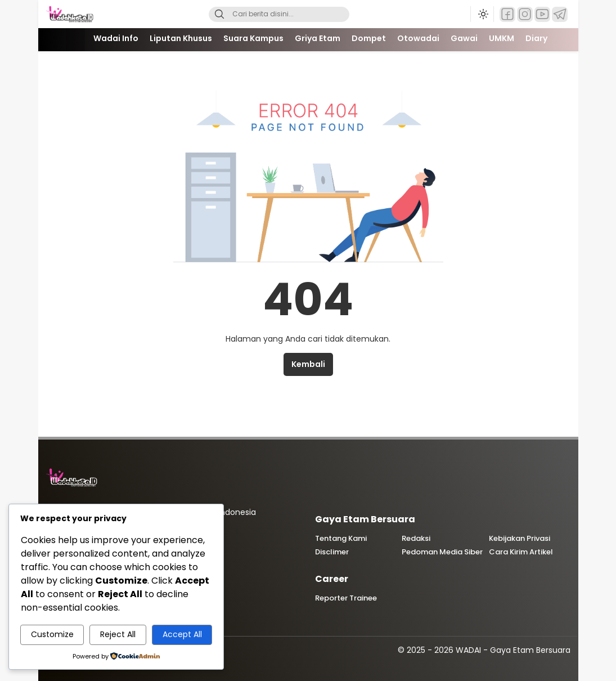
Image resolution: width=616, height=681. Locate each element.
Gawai (464, 38)
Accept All (182, 634)
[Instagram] (525, 14)
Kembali (308, 364)
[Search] (219, 14)
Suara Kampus (253, 38)
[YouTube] (542, 14)
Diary (536, 38)
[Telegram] (560, 14)
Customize (52, 634)
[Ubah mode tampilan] (482, 14)
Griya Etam (318, 38)
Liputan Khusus (181, 38)
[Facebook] (507, 14)
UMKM (502, 38)
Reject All (118, 634)
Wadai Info (116, 38)
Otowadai (418, 38)
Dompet (369, 38)
